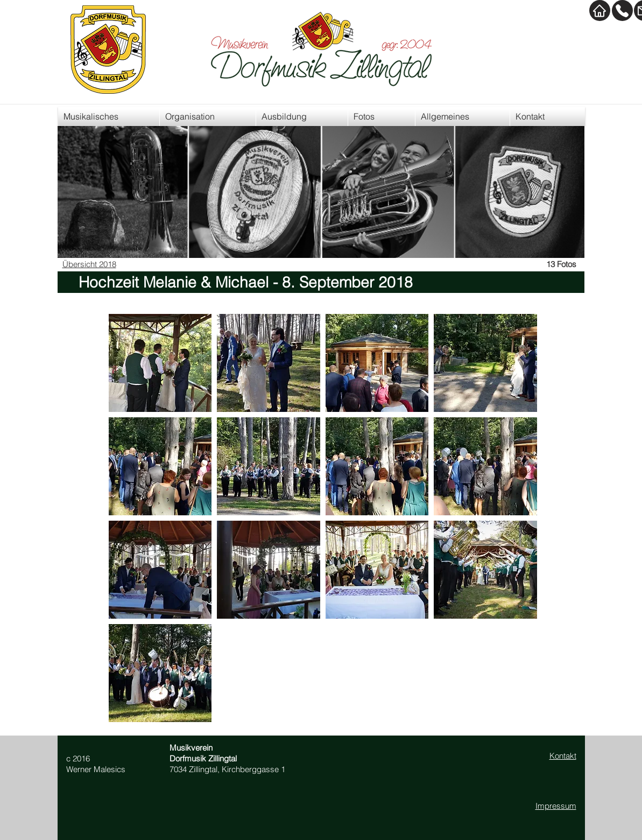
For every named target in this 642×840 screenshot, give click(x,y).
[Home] (600, 10)
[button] (160, 363)
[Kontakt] (622, 10)
